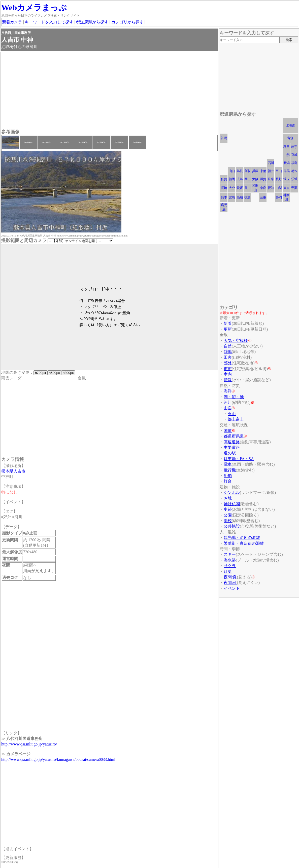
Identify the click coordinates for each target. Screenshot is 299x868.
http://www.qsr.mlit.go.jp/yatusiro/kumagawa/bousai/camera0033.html (58, 759)
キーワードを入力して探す (49, 22)
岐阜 (271, 179)
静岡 (279, 197)
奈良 (263, 188)
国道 (228, 431)
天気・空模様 (236, 341)
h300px (68, 373)
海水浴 (230, 560)
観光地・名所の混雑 (242, 538)
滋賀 (263, 179)
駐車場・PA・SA (239, 459)
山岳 (228, 408)
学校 (228, 521)
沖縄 (224, 138)
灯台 (228, 481)
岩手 (294, 147)
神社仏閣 (232, 504)
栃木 (294, 171)
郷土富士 (236, 419)
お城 (228, 498)
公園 (228, 515)
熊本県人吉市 (13, 471)
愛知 (271, 188)
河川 (228, 402)
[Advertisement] (109, 91)
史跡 (228, 509)
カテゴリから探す (127, 22)
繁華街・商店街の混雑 (244, 543)
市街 (228, 369)
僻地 (228, 352)
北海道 (290, 125)
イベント (232, 588)
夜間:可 (230, 583)
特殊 (228, 380)
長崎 (224, 188)
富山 (279, 171)
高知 (240, 197)
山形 (286, 155)
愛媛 (240, 188)
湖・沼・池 (234, 397)
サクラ (230, 566)
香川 (247, 188)
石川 (271, 163)
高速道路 (232, 442)
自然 (228, 346)
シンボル (232, 492)
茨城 (294, 179)
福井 (271, 171)
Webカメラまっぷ (34, 8)
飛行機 (230, 470)
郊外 (228, 363)
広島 (240, 179)
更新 (228, 329)
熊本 (224, 197)
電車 (228, 464)
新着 (228, 323)
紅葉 (228, 571)
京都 (263, 171)
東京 (286, 188)
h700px (40, 373)
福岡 (232, 179)
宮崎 (232, 197)
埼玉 (286, 179)
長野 (279, 179)
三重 (263, 197)
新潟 (286, 163)
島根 (240, 171)
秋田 (286, 147)
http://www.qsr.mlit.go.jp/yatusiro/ (29, 744)
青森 (290, 138)
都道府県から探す (92, 22)
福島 (294, 163)
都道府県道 (234, 436)
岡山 (247, 179)
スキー (230, 554)
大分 (232, 188)
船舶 (228, 476)
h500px (54, 373)
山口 (232, 171)
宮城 (294, 155)
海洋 (228, 391)
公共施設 (232, 526)
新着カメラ (12, 22)
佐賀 (224, 179)
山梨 (279, 188)
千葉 (294, 188)
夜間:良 (230, 577)
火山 (232, 414)
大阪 (255, 179)
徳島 (247, 197)
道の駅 (230, 453)
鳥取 (247, 171)
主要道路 (232, 447)
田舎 (228, 357)
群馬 (286, 171)
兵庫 (255, 171)
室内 (228, 374)
